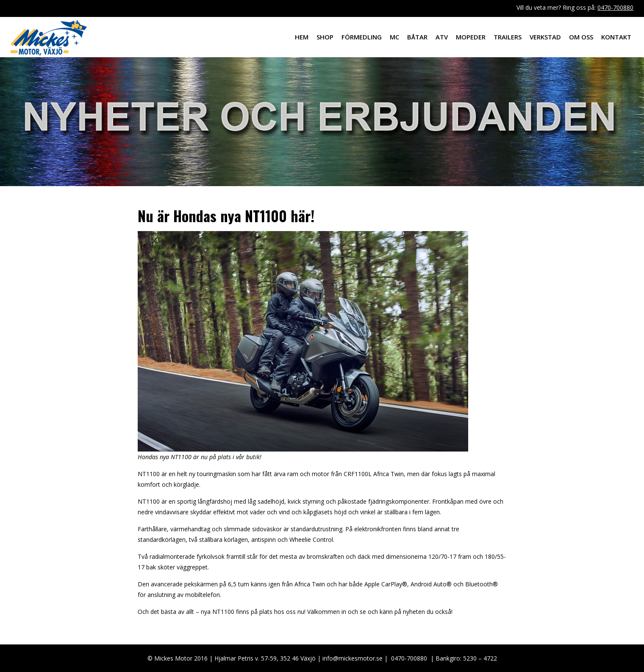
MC (394, 37)
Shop (325, 37)
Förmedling (362, 37)
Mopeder (471, 37)
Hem (302, 37)
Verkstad (545, 37)
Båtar (417, 37)
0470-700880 (615, 7)
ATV (442, 37)
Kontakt (616, 37)
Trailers (508, 37)
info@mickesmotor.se (353, 658)
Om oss (581, 37)
